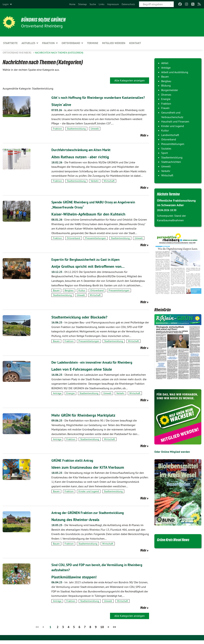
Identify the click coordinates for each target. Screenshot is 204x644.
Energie (70, 397)
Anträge (57, 397)
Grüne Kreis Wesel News (176, 539)
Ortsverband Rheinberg (17, 53)
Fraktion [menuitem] (48, 43)
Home (72, 4)
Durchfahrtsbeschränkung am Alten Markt (83, 155)
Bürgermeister (170, 90)
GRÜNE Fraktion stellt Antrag (73, 465)
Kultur (82, 295)
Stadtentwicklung (76, 133)
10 (102, 631)
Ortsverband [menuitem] (71, 43)
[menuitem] (72, 4)
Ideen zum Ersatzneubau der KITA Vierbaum (91, 471)
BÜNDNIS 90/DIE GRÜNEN (46, 20)
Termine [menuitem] (93, 43)
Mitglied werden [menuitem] (114, 43)
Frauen (165, 108)
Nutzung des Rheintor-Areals (77, 524)
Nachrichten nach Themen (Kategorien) (59, 53)
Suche (93, 4)
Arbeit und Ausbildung (175, 72)
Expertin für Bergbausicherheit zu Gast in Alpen (87, 264)
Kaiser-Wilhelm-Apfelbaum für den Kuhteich (91, 219)
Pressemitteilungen (96, 243)
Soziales (166, 148)
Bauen (56, 295)
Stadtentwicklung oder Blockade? (81, 321)
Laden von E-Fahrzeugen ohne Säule (84, 373)
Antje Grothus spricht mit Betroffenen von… (90, 271)
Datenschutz (128, 4)
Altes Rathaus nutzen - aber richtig (82, 162)
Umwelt (95, 133)
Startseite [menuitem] (10, 43)
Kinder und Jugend (89, 496)
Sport (164, 153)
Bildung (166, 85)
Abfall (165, 63)
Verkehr (95, 186)
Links (102, 4)
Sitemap (82, 4)
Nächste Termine (170, 194)
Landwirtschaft (170, 135)
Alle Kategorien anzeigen (130, 80)
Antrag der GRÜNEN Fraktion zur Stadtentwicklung (90, 517)
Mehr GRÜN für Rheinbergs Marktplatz (86, 419)
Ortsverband (74, 243)
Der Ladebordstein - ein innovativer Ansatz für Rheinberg (94, 367)
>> (114, 631)
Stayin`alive (62, 109)
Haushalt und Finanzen (175, 121)
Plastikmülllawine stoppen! (76, 581)
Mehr (143, 140)
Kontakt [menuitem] (135, 43)
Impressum (113, 4)
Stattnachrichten (171, 162)
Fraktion (57, 133)
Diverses (166, 95)
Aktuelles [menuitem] (28, 43)
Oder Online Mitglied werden (172, 452)
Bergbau (69, 295)
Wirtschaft (109, 186)
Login (6, 4)
